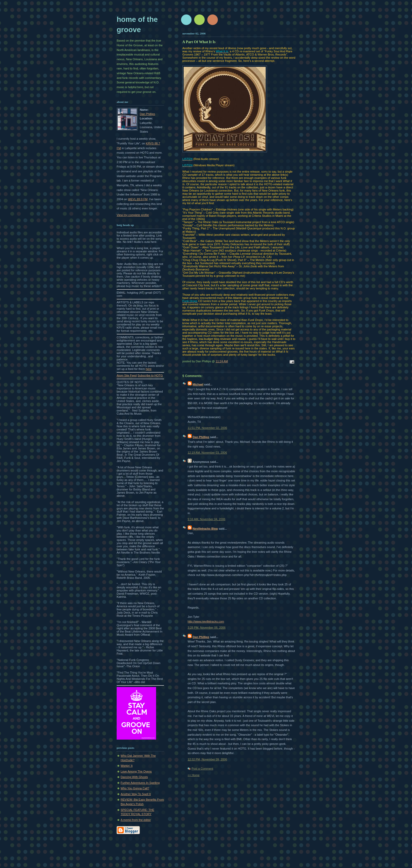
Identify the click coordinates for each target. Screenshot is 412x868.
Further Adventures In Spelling (140, 783)
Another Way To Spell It (136, 794)
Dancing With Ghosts (134, 777)
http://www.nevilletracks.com (206, 621)
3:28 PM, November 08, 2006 (207, 628)
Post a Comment (202, 769)
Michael (198, 384)
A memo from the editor (136, 820)
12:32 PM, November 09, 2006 (207, 759)
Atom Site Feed (127, 375)
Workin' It (127, 766)
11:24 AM (222, 361)
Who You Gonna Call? (135, 788)
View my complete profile (133, 215)
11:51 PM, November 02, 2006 (207, 428)
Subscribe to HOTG (150, 375)
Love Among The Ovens (136, 771)
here (149, 369)
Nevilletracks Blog (205, 529)
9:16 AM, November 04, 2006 (207, 519)
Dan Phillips (147, 114)
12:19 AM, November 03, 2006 (207, 453)
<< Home (194, 775)
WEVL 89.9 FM (138, 199)
